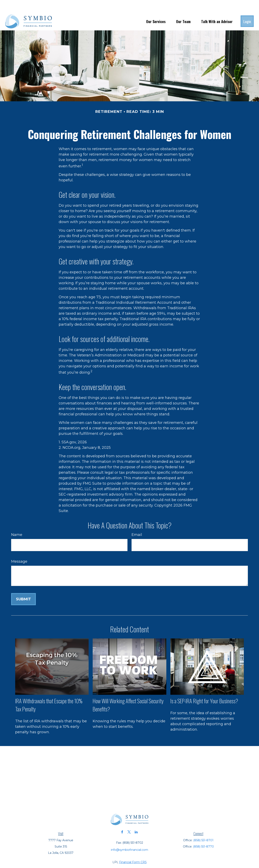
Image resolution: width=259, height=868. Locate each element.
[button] (156, 9)
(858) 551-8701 (203, 828)
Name (17, 523)
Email (137, 523)
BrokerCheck (175, 857)
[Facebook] (122, 820)
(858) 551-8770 (203, 834)
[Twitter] (129, 820)
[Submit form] (23, 587)
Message (19, 549)
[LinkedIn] (136, 820)
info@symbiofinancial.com (129, 838)
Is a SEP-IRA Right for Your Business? (204, 689)
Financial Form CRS (133, 850)
